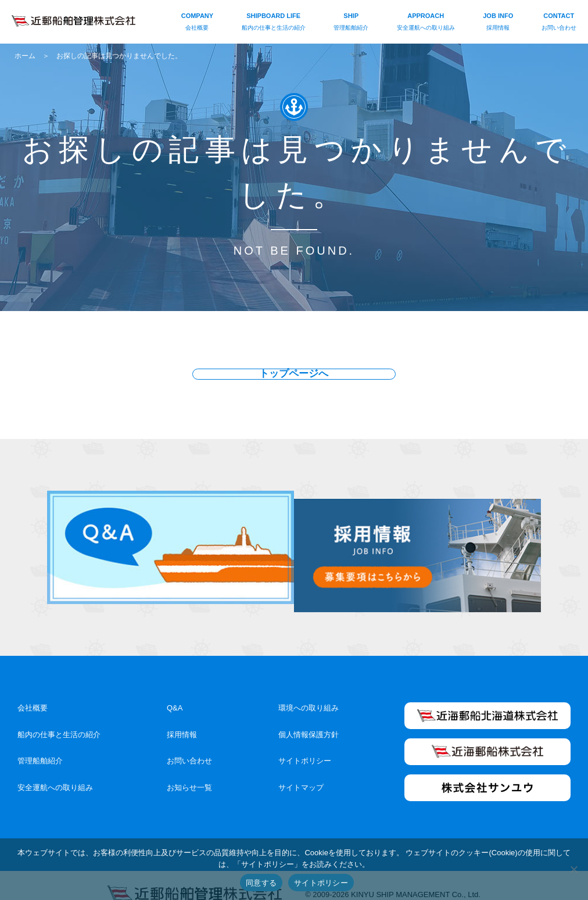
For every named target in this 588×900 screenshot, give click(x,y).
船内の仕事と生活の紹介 (59, 716)
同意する (261, 883)
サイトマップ (301, 769)
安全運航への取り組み (55, 769)
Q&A (175, 689)
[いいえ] (573, 869)
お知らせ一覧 (189, 769)
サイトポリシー (305, 743)
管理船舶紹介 (40, 743)
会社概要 (33, 689)
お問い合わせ (189, 743)
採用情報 (182, 716)
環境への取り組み (309, 689)
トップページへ (294, 374)
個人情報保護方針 (309, 716)
